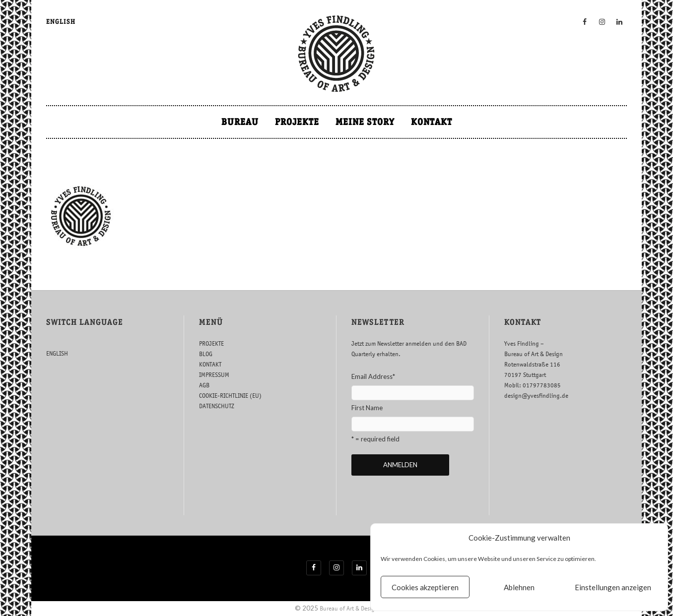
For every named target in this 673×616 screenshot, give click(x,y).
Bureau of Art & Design (349, 608)
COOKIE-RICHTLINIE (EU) (230, 396)
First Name (367, 408)
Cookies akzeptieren (425, 587)
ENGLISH (61, 22)
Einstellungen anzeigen (613, 587)
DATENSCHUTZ (217, 406)
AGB (204, 385)
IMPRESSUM (214, 375)
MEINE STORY (365, 122)
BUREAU (240, 122)
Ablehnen (519, 587)
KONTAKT (432, 122)
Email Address (373, 376)
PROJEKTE (297, 122)
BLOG (206, 354)
